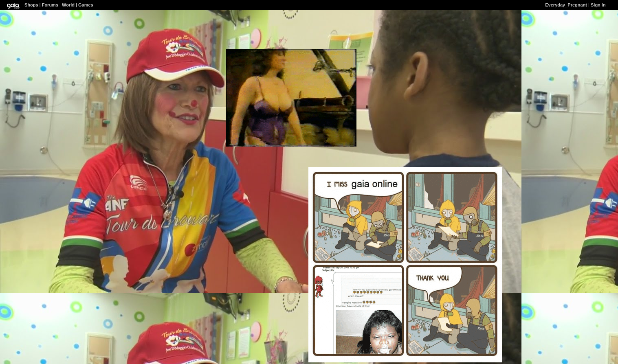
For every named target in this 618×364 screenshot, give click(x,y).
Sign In (598, 5)
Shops (31, 5)
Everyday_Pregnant (566, 5)
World (68, 5)
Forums (50, 5)
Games (86, 5)
